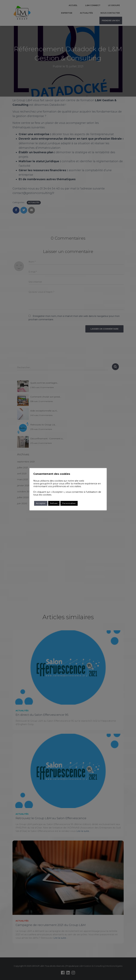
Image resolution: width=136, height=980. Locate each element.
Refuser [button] (54, 503)
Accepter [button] (41, 503)
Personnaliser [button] (69, 503)
